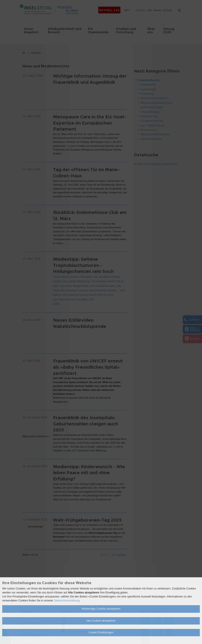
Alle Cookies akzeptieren (101, 621)
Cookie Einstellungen (101, 632)
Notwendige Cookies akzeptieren (101, 609)
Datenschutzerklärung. (67, 601)
